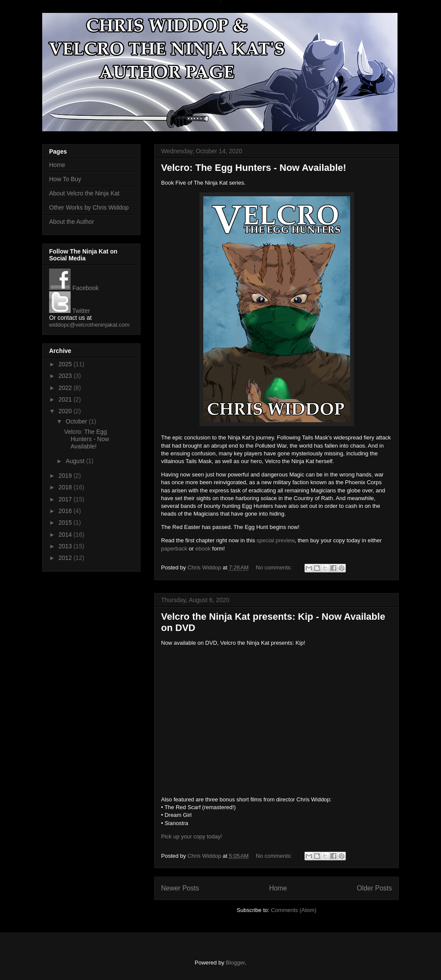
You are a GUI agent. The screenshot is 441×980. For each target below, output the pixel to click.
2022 (66, 388)
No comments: (275, 567)
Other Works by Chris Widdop (89, 207)
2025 (66, 364)
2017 (66, 499)
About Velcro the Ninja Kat (84, 193)
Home (278, 888)
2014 (66, 535)
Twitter (70, 311)
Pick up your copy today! (192, 836)
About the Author (71, 222)
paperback (174, 549)
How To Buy (65, 179)
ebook (203, 549)
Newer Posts (180, 888)
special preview (276, 540)
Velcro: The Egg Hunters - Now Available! (254, 168)
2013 (66, 546)
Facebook (74, 288)
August (76, 461)
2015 (66, 522)
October (77, 421)
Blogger (235, 963)
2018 (66, 487)
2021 (66, 399)
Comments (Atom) (293, 910)
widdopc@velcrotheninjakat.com (89, 325)
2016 (66, 511)
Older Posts (374, 888)
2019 (66, 476)
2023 (66, 376)
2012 (66, 558)
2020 (66, 411)
